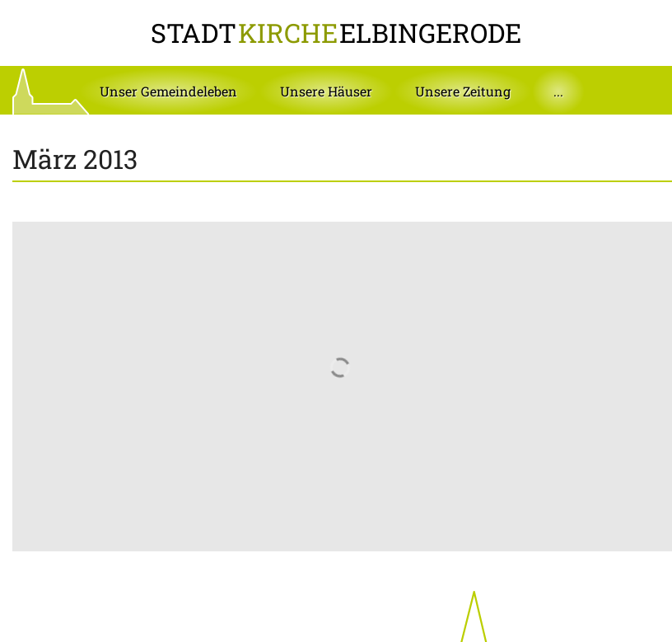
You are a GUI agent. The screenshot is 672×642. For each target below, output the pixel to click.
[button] (168, 91)
